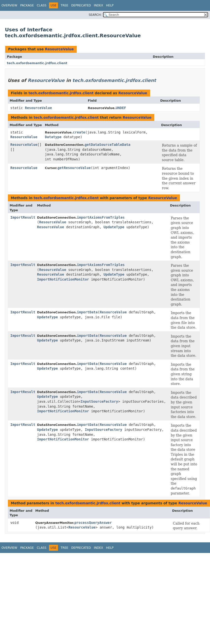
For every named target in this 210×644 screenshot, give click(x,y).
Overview (9, 5)
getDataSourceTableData (107, 145)
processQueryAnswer (93, 523)
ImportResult (23, 217)
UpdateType (114, 227)
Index (99, 5)
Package (27, 5)
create (79, 132)
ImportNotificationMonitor (63, 279)
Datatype (53, 137)
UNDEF (121, 108)
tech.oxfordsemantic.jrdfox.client (37, 63)
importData (87, 312)
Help (110, 5)
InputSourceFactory (99, 401)
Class (42, 5)
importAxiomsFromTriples (101, 217)
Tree (64, 5)
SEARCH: (95, 15)
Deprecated (81, 5)
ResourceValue (59, 49)
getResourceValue (74, 168)
